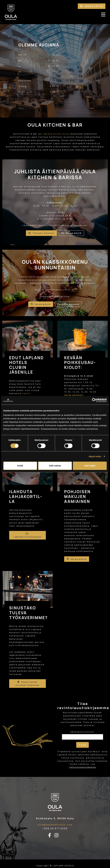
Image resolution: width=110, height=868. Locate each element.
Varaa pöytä (92, 6)
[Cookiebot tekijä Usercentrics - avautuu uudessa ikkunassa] (94, 400)
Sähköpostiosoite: (82, 732)
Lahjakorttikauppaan (27, 535)
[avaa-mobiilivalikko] (103, 15)
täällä (26, 393)
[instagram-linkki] (58, 835)
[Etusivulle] (11, 12)
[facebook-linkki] (51, 835)
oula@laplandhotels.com (55, 825)
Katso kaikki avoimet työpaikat (27, 684)
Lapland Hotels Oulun (56, 134)
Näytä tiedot (95, 456)
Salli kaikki (90, 466)
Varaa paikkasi (74, 395)
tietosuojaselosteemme (83, 767)
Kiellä (20, 466)
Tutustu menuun (41, 233)
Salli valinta (55, 466)
